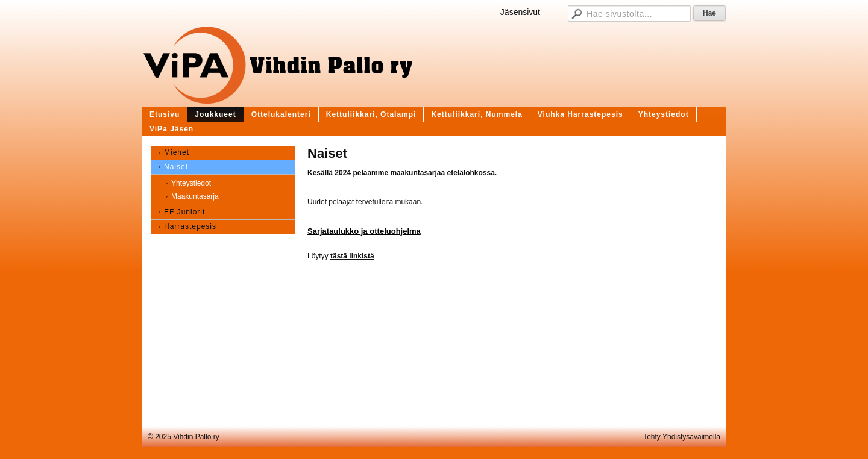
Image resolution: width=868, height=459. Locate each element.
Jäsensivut (520, 12)
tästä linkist (350, 256)
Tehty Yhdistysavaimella (682, 437)
